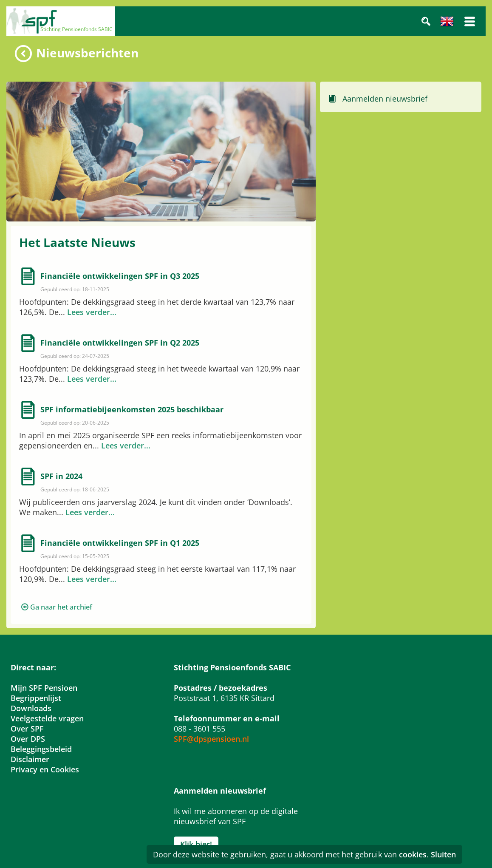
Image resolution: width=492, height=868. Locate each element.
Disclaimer (30, 759)
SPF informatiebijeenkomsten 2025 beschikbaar (132, 409)
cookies (413, 854)
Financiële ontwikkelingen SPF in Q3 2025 (120, 276)
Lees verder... (92, 312)
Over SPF (27, 729)
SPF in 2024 (61, 476)
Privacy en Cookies (45, 769)
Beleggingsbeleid (41, 749)
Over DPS (28, 739)
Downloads (31, 708)
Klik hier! (196, 844)
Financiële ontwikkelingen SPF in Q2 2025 (120, 343)
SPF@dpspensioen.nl (211, 739)
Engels (447, 21)
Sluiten (443, 854)
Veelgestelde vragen (47, 718)
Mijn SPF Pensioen (44, 688)
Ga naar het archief (61, 607)
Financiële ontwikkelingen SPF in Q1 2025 (120, 543)
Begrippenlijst (36, 698)
